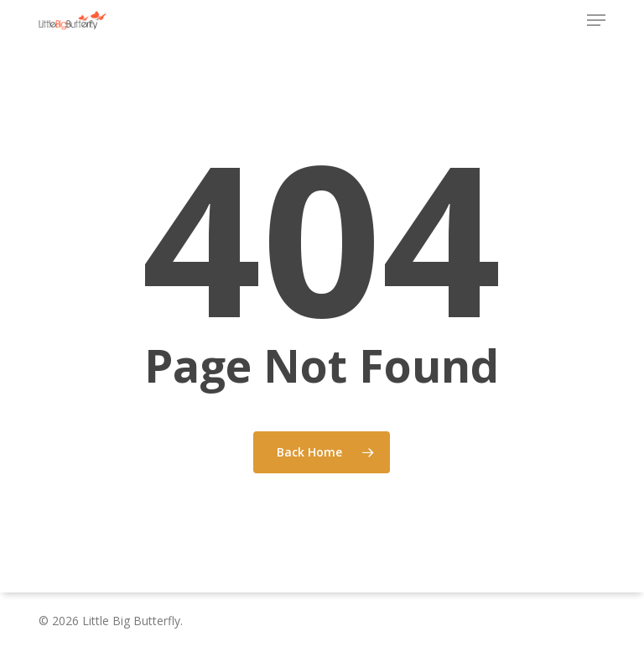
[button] (596, 20)
